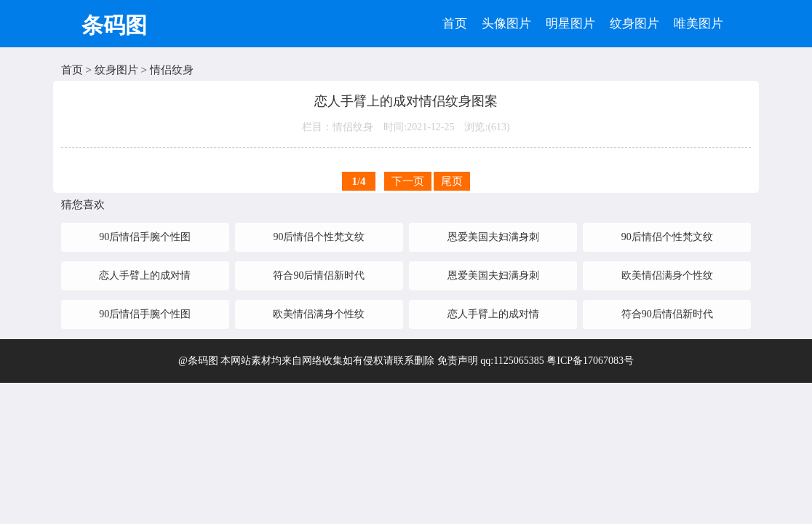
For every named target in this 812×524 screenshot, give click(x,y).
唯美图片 (698, 24)
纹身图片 (634, 24)
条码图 (114, 25)
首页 (455, 24)
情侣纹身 (172, 70)
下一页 (408, 181)
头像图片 (506, 24)
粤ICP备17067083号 (590, 361)
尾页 (452, 181)
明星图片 (570, 24)
